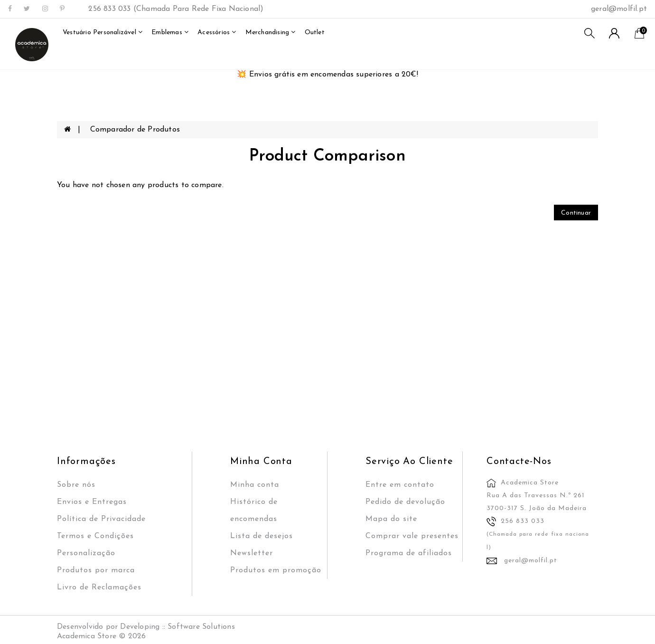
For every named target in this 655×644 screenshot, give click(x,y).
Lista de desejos (262, 536)
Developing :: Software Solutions (177, 627)
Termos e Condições (95, 536)
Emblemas (170, 32)
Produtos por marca (96, 570)
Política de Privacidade (101, 519)
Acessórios (217, 32)
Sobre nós (76, 485)
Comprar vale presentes (412, 536)
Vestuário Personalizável (103, 32)
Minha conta (255, 485)
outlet (315, 33)
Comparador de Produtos (135, 130)
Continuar (576, 213)
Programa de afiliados (409, 553)
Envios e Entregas (92, 502)
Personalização (86, 553)
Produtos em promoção (276, 570)
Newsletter (252, 553)
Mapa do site (391, 519)
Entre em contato (400, 485)
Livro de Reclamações (99, 587)
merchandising (271, 32)
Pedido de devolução (405, 502)
